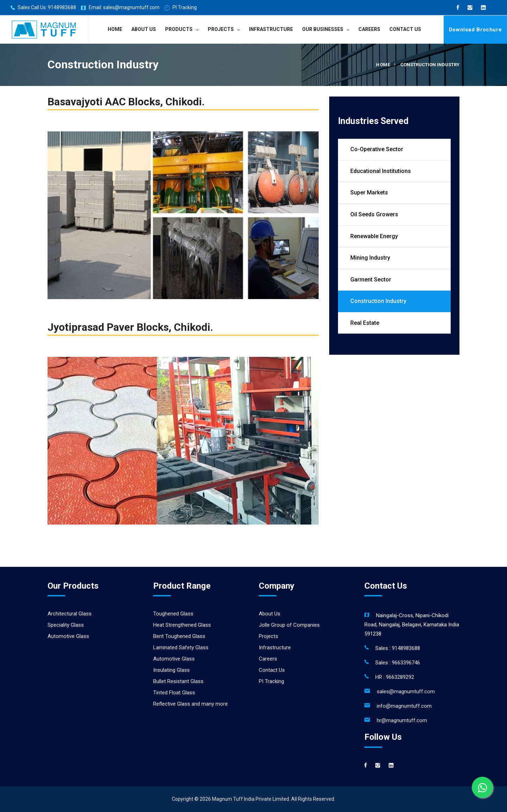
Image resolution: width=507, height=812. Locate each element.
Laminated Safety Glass (181, 647)
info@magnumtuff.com (404, 706)
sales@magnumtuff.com (406, 692)
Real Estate (365, 323)
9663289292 (400, 677)
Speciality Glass (66, 625)
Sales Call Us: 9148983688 (43, 8)
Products (179, 29)
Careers (369, 29)
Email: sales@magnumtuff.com (120, 8)
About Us (144, 29)
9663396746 (406, 663)
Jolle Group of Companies (289, 625)
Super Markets (369, 193)
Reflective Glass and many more (190, 704)
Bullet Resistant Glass (178, 681)
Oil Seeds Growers (374, 214)
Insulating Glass (171, 670)
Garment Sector (371, 280)
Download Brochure (475, 30)
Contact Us (405, 29)
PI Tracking (181, 8)
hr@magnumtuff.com (402, 720)
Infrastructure (271, 29)
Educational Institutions (381, 171)
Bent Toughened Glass (179, 636)
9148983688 (406, 648)
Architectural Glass (70, 614)
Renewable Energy (374, 236)
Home (115, 29)
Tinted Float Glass (174, 693)
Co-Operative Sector (377, 149)
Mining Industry (370, 258)
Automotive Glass (68, 636)
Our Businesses (323, 29)
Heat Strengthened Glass (182, 625)
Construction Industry (378, 301)
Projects (221, 29)
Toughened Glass (173, 614)
